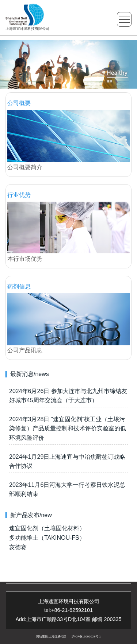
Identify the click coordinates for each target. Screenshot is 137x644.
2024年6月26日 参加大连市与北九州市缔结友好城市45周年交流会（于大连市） (68, 396)
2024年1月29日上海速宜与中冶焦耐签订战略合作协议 (67, 461)
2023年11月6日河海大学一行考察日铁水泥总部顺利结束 (67, 490)
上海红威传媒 (57, 637)
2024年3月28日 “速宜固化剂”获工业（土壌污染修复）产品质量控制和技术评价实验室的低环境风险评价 (68, 428)
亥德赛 (18, 547)
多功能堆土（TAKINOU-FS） (47, 538)
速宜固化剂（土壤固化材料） (47, 528)
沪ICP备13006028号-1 (86, 637)
